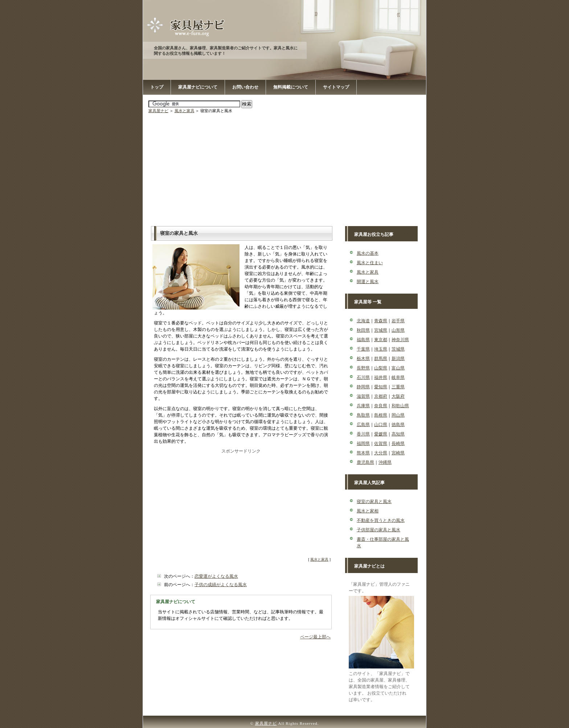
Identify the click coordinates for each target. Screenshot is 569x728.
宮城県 (381, 330)
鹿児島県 (365, 462)
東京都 (381, 340)
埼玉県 (381, 349)
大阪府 (398, 396)
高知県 (398, 434)
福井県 (381, 377)
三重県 (398, 387)
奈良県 (381, 406)
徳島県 (398, 425)
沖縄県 (385, 462)
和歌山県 (400, 406)
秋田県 (363, 330)
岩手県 (398, 321)
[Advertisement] (285, 168)
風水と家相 (368, 511)
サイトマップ (336, 87)
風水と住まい (370, 263)
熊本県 (363, 453)
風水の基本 (368, 253)
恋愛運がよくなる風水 (216, 576)
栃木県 (363, 359)
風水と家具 (185, 111)
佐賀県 (381, 443)
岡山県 (398, 415)
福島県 (363, 340)
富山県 (398, 368)
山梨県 (381, 368)
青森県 (381, 321)
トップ (157, 87)
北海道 (363, 321)
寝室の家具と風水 (374, 502)
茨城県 (398, 349)
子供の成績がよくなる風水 (221, 585)
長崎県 (398, 443)
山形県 (398, 330)
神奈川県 (400, 340)
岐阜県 (398, 377)
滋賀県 (363, 396)
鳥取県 (363, 415)
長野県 (363, 368)
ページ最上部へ (315, 637)
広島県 (363, 425)
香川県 (363, 434)
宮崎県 (398, 453)
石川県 (363, 377)
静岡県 (363, 387)
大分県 (381, 453)
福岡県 (363, 443)
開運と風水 (368, 282)
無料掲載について (291, 87)
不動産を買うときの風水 (381, 520)
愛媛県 (381, 434)
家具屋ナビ (158, 111)
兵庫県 (363, 406)
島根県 (381, 415)
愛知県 (381, 387)
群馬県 (381, 359)
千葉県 (363, 349)
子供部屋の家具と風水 (378, 530)
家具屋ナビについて (198, 87)
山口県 (381, 425)
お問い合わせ (245, 87)
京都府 (381, 396)
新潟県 (398, 359)
